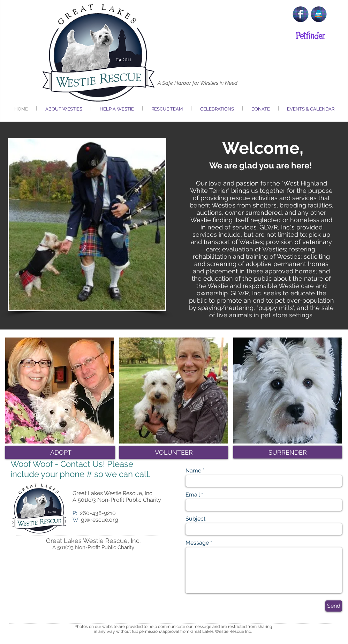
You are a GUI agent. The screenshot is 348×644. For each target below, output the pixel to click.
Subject (195, 519)
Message (197, 543)
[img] (60, 391)
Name (193, 471)
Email (193, 495)
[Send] (334, 606)
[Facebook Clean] (300, 14)
